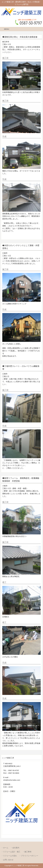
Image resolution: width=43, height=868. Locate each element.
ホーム (6, 848)
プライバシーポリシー (30, 856)
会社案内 (16, 848)
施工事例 (28, 852)
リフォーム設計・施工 (12, 852)
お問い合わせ (8, 860)
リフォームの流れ (10, 856)
